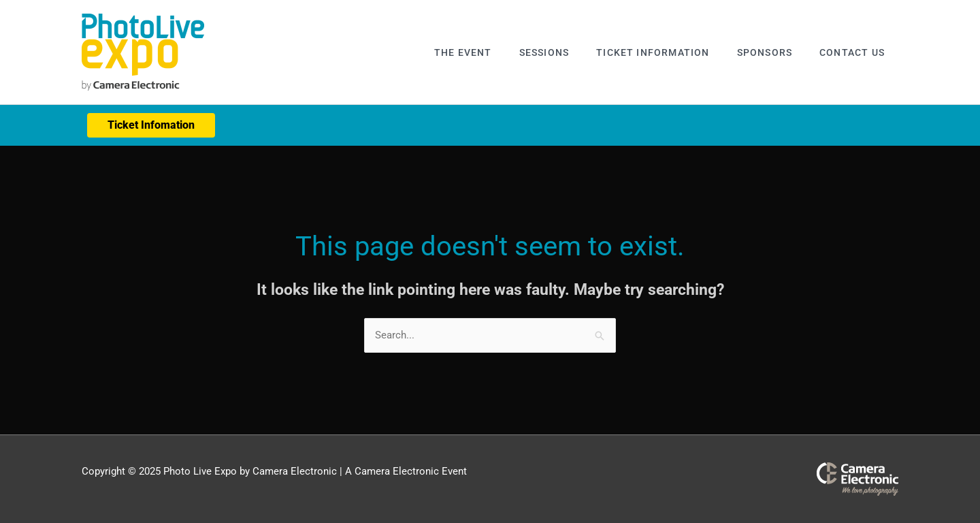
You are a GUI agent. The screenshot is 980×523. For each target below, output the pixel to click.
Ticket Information (653, 52)
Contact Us (852, 52)
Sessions (544, 52)
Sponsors (765, 52)
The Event (463, 52)
